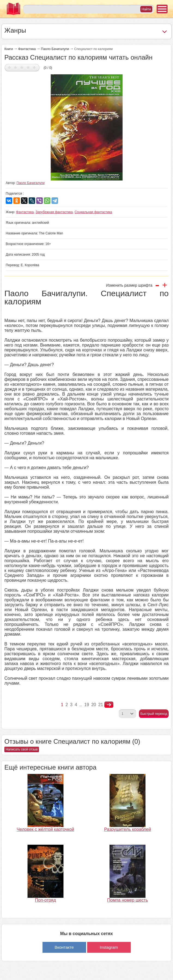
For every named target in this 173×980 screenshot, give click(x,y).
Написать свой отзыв (22, 749)
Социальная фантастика (93, 212)
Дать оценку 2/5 (16, 67)
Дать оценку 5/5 (34, 67)
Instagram (109, 947)
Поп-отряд (45, 900)
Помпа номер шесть (128, 900)
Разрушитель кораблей (128, 829)
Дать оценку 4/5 (28, 67)
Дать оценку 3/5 (22, 67)
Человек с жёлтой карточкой (45, 829)
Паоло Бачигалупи (55, 49)
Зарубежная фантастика (54, 212)
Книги (9, 49)
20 (94, 705)
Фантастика (27, 49)
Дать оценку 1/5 (9, 67)
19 (87, 705)
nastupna (109, 705)
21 (101, 705)
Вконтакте (64, 947)
